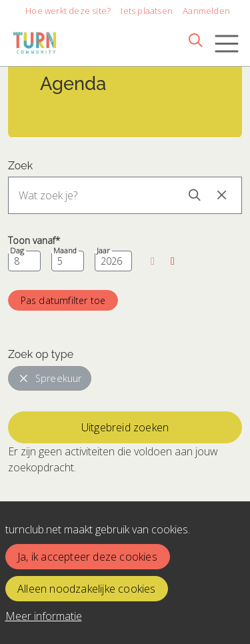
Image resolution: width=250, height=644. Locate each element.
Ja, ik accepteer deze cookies (87, 557)
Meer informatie (44, 616)
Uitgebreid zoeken (125, 427)
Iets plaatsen (147, 11)
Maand (65, 251)
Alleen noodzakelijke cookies (87, 589)
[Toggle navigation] (226, 44)
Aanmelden (206, 11)
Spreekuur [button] (50, 378)
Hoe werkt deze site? (68, 11)
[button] (153, 261)
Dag (17, 251)
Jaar (103, 251)
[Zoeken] (195, 39)
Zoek (20, 166)
